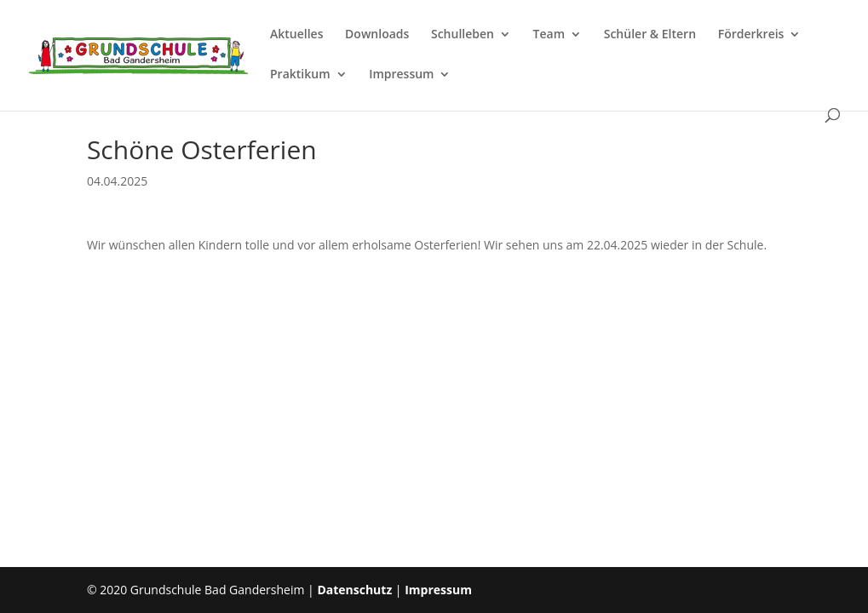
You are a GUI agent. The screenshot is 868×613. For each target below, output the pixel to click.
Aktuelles (296, 35)
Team (549, 35)
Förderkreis (751, 35)
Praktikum (300, 75)
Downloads (377, 35)
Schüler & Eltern (650, 35)
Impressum (401, 75)
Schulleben (463, 35)
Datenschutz (354, 590)
